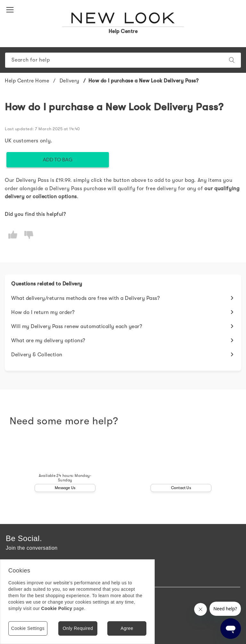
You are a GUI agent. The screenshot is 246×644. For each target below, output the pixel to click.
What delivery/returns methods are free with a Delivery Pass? (86, 298)
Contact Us (181, 488)
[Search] (123, 60)
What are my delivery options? (48, 341)
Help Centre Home (27, 81)
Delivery (70, 81)
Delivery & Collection (37, 355)
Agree (127, 628)
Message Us (65, 488)
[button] (11, 9)
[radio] (13, 235)
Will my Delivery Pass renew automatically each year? (77, 326)
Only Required (78, 628)
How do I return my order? (43, 312)
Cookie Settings (28, 628)
